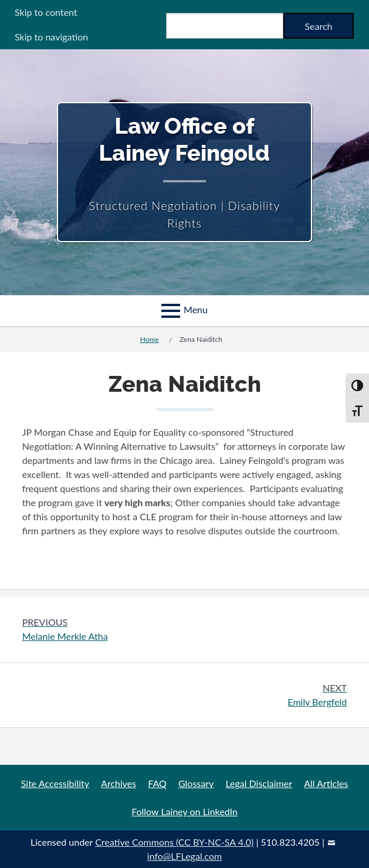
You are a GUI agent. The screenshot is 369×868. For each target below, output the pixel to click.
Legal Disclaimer (259, 783)
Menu (196, 309)
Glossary (196, 783)
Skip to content (46, 12)
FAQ (157, 783)
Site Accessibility (55, 783)
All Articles (326, 783)
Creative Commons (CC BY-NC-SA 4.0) (174, 842)
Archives (119, 783)
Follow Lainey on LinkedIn (184, 811)
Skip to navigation (51, 37)
